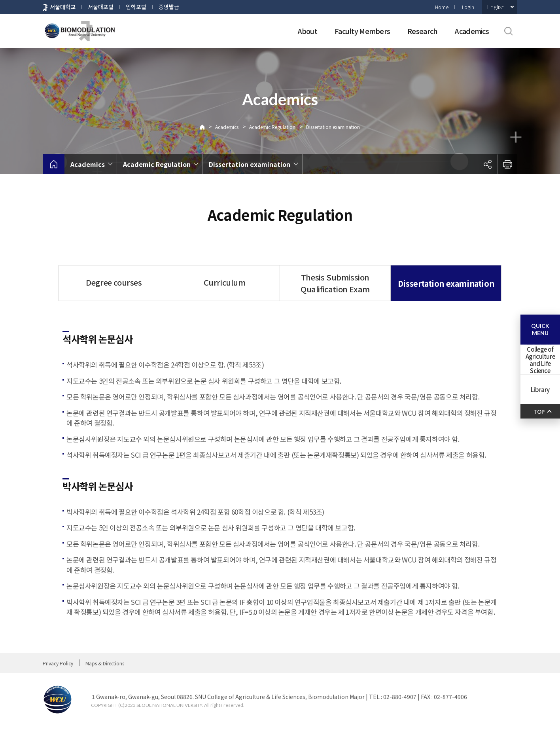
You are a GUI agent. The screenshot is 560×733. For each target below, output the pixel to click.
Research (422, 31)
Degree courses (114, 282)
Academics (472, 31)
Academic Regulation (272, 127)
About (307, 31)
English (496, 7)
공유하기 (488, 164)
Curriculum (225, 282)
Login (468, 7)
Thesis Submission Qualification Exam (335, 283)
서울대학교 (63, 7)
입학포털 (136, 7)
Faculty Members (362, 31)
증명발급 (169, 7)
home (54, 164)
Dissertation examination (333, 127)
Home (442, 7)
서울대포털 (101, 7)
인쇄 (507, 164)
